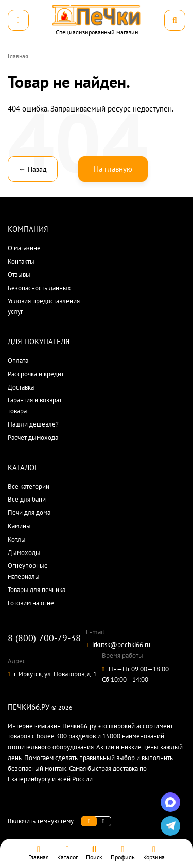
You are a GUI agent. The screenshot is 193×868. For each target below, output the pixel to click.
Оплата (18, 361)
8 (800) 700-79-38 (44, 638)
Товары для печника (37, 590)
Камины (19, 526)
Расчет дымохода (33, 438)
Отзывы (19, 275)
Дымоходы (24, 553)
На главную (113, 169)
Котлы (17, 539)
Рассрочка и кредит (36, 374)
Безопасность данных (39, 288)
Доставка (21, 387)
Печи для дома (29, 513)
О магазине (24, 248)
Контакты (21, 261)
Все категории (29, 486)
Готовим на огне (31, 603)
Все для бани (27, 499)
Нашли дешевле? (33, 424)
